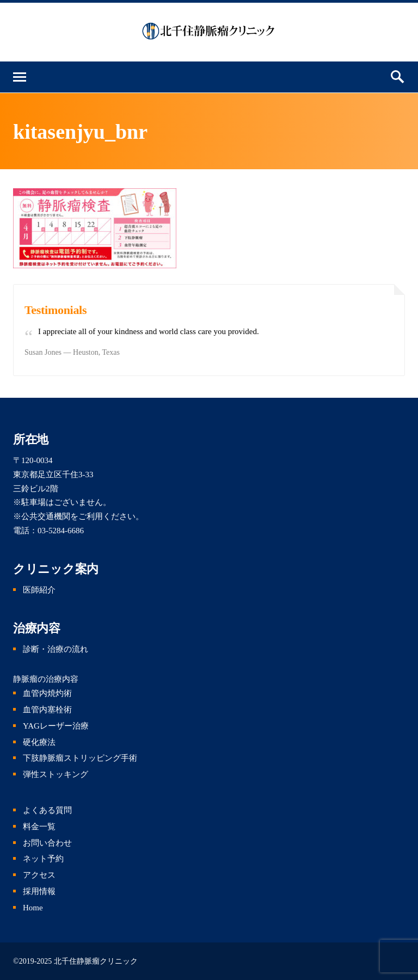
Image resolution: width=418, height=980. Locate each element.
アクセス (39, 875)
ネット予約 (43, 859)
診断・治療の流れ (56, 649)
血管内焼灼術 (47, 693)
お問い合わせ (47, 843)
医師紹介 (39, 590)
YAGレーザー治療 (56, 726)
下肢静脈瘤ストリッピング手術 (80, 758)
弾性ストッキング (56, 774)
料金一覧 (39, 827)
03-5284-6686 (61, 531)
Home (33, 908)
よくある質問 (47, 810)
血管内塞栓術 (47, 710)
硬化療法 (39, 742)
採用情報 (39, 891)
